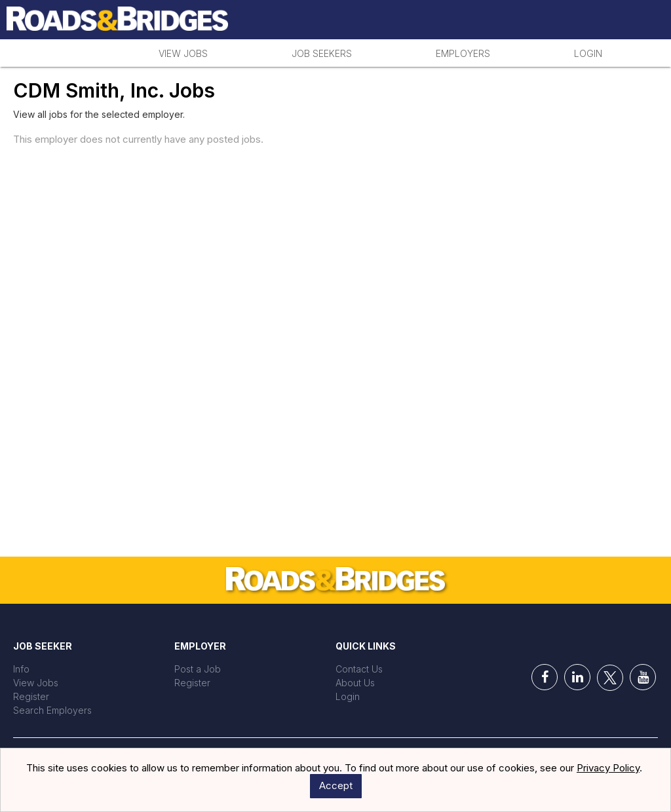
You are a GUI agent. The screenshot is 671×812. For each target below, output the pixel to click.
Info (21, 669)
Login (588, 53)
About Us (355, 683)
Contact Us (359, 669)
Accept (336, 785)
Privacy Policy (608, 768)
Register (31, 696)
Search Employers (52, 710)
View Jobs (183, 53)
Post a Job (198, 669)
